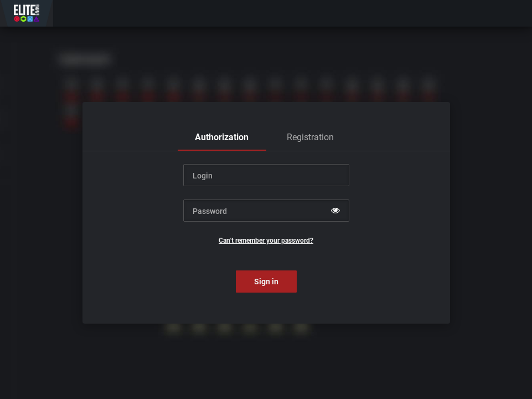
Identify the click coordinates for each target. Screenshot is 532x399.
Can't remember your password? (266, 241)
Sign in (266, 282)
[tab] (222, 137)
